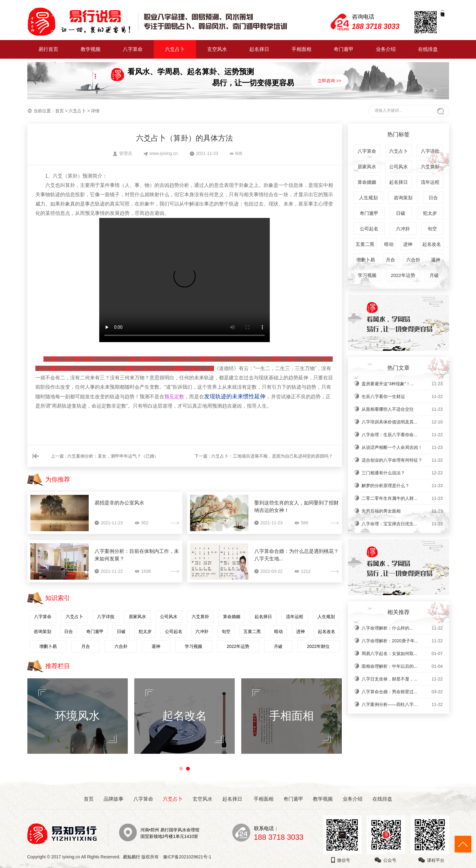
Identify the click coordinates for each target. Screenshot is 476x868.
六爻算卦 (200, 617)
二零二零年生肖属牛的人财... (402, 498)
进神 (300, 631)
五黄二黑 (252, 631)
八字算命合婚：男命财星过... (402, 692)
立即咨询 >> (329, 81)
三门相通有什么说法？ (402, 473)
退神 (156, 646)
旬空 (226, 631)
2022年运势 (238, 646)
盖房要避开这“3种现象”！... (402, 384)
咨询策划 (42, 631)
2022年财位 (318, 646)
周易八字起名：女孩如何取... (402, 653)
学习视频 (194, 646)
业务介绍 (386, 49)
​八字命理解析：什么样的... (402, 628)
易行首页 (48, 49)
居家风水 (137, 617)
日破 (121, 631)
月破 (278, 646)
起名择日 (259, 49)
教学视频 (91, 49)
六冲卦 (202, 631)
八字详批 (106, 617)
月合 (86, 646)
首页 (60, 111)
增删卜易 (48, 646)
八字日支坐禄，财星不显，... (402, 679)
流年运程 (295, 617)
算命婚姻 (232, 617)
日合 (69, 631)
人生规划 (326, 617)
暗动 (278, 631)
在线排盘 (428, 49)
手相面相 (301, 49)
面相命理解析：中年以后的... (402, 666)
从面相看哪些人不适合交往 (402, 409)
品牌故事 (113, 799)
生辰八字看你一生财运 (402, 396)
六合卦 (121, 646)
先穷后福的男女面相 (402, 511)
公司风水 (169, 617)
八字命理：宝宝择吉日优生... (402, 524)
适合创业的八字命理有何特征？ (402, 460)
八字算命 (133, 49)
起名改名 (327, 631)
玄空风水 (217, 49)
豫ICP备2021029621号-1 (189, 857)
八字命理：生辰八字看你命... (402, 435)
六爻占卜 (175, 49)
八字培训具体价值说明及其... (402, 422)
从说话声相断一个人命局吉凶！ (402, 447)
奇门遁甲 (344, 49)
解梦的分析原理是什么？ (402, 486)
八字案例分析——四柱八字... (402, 704)
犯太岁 (145, 631)
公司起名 (174, 631)
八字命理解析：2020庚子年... (402, 641)
